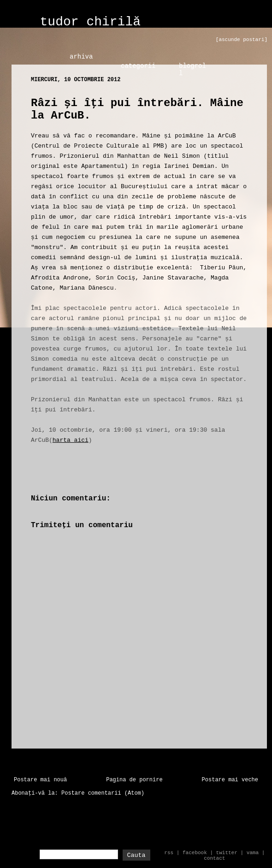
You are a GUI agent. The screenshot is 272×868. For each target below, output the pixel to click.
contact (214, 858)
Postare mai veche (230, 780)
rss (169, 853)
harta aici (71, 440)
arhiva (81, 57)
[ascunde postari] (242, 40)
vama (253, 853)
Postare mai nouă (40, 780)
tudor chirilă (90, 22)
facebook (195, 853)
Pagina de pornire (134, 780)
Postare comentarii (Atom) (103, 793)
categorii (138, 66)
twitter (227, 853)
